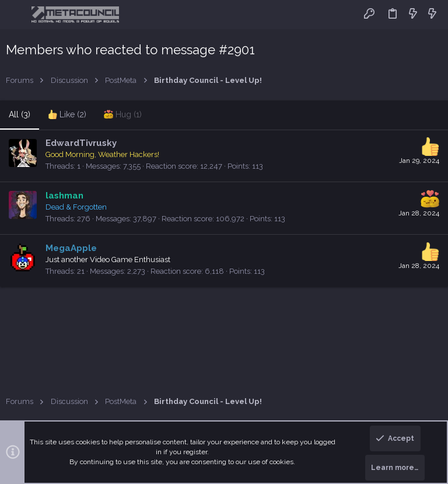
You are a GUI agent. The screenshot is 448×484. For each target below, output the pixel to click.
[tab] (67, 115)
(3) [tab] (20, 114)
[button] (17, 15)
